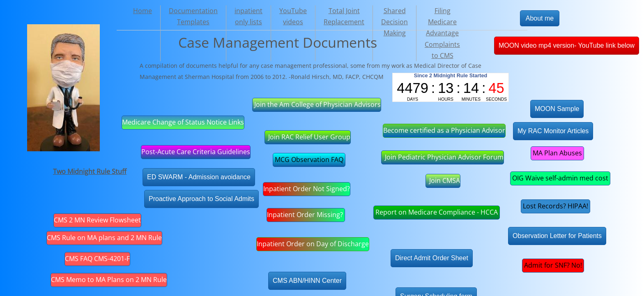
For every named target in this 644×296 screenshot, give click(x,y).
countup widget (451, 87)
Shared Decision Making (394, 22)
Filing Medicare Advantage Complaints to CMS (442, 33)
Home (143, 11)
